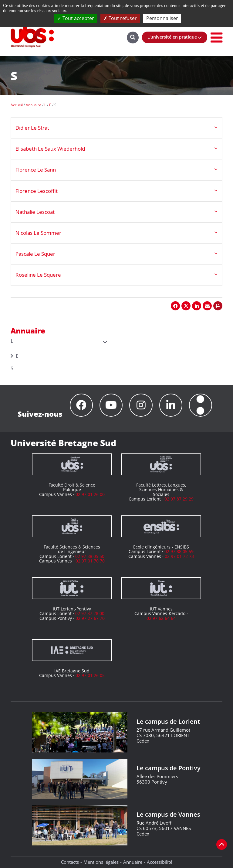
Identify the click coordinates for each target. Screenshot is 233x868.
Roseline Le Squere (38, 275)
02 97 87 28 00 (90, 614)
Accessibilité (160, 862)
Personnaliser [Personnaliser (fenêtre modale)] (162, 18)
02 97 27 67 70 (90, 618)
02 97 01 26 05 (90, 676)
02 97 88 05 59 (179, 552)
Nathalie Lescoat (35, 212)
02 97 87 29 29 (179, 499)
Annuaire (133, 862)
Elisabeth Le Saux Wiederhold (50, 149)
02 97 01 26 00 (90, 494)
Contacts (70, 862)
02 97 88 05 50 (90, 556)
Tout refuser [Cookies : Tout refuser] (120, 18)
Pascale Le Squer (35, 254)
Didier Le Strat (32, 128)
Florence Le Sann (36, 170)
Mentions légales (101, 862)
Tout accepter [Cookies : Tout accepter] (76, 18)
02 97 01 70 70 (90, 561)
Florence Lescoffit (37, 191)
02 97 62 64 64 (161, 618)
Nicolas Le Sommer (38, 233)
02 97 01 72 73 (179, 556)
